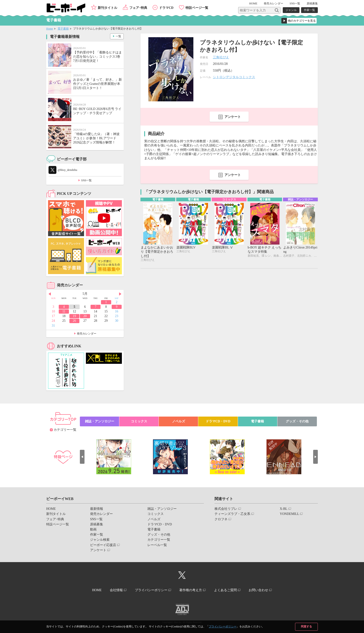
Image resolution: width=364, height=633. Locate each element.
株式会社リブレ (226, 509)
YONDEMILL (289, 514)
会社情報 (116, 590)
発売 (273, 3)
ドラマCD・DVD (218, 421)
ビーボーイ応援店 (103, 545)
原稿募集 (312, 3)
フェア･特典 (138, 8)
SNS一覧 (295, 3)
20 (85, 316)
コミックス (139, 421)
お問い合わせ (258, 590)
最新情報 (97, 509)
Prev (50, 294)
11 (64, 311)
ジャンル (291, 10)
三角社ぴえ (221, 57)
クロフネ (221, 519)
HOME (253, 3)
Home (50, 29)
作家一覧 (309, 10)
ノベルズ (179, 421)
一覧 (118, 36)
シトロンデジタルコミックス (234, 77)
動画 (93, 529)
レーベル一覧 (157, 545)
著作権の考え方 (191, 590)
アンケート (233, 117)
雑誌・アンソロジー (100, 421)
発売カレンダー (87, 334)
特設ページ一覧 (197, 8)
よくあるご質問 (225, 590)
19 (75, 316)
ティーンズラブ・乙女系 (232, 514)
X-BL (284, 509)
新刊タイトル (107, 8)
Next (120, 294)
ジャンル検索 (100, 540)
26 (75, 321)
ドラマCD (166, 8)
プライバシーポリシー (223, 626)
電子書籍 (63, 29)
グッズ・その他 (297, 421)
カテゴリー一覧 (65, 430)
